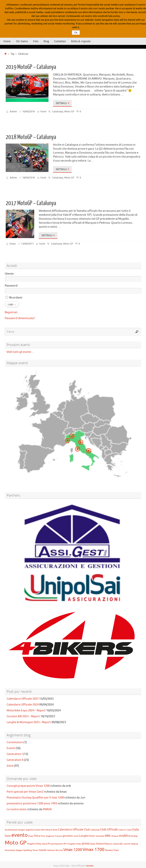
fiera (37, 836)
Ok (76, 33)
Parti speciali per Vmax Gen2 (25, 792)
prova (86, 844)
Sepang (134, 844)
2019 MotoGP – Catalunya (31, 67)
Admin (13, 111)
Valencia (51, 850)
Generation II (15, 760)
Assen (38, 830)
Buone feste (52, 830)
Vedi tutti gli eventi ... (19, 352)
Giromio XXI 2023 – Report (23, 716)
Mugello (31, 844)
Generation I (15, 754)
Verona (59, 850)
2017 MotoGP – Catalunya (31, 203)
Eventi (11, 748)
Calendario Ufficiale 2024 (23, 705)
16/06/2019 (29, 111)
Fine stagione (48, 836)
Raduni (100, 844)
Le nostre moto (17, 809)
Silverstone (10, 850)
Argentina (30, 830)
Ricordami (14, 298)
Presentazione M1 (57, 844)
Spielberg (28, 850)
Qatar (93, 844)
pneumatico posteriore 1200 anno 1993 (32, 804)
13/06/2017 (27, 244)
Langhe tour (87, 836)
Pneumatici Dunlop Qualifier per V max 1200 (35, 798)
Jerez (76, 836)
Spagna (19, 850)
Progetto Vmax (74, 844)
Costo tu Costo (125, 830)
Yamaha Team (112, 850)
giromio (68, 836)
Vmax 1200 (73, 850)
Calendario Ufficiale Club (74, 830)
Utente (9, 274)
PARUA (47, 809)
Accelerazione (11, 830)
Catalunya (58, 111)
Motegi (134, 836)
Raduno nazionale (114, 844)
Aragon (22, 830)
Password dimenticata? (20, 318)
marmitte (100, 836)
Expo (31, 836)
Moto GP (69, 111)
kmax (13, 244)
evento (20, 835)
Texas (35, 850)
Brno (43, 830)
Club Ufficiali (109, 830)
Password (11, 286)
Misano (115, 836)
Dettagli (63, 103)
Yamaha (89, 866)
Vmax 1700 (93, 850)
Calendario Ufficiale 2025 (23, 699)
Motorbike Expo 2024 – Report (26, 711)
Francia (59, 836)
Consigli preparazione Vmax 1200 (28, 786)
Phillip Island (41, 844)
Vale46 (42, 850)
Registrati (11, 312)
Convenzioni (15, 742)
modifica (125, 836)
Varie (43, 111)
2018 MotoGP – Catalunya (31, 137)
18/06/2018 (29, 178)
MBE (108, 836)
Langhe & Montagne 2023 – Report (29, 722)
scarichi (127, 844)
